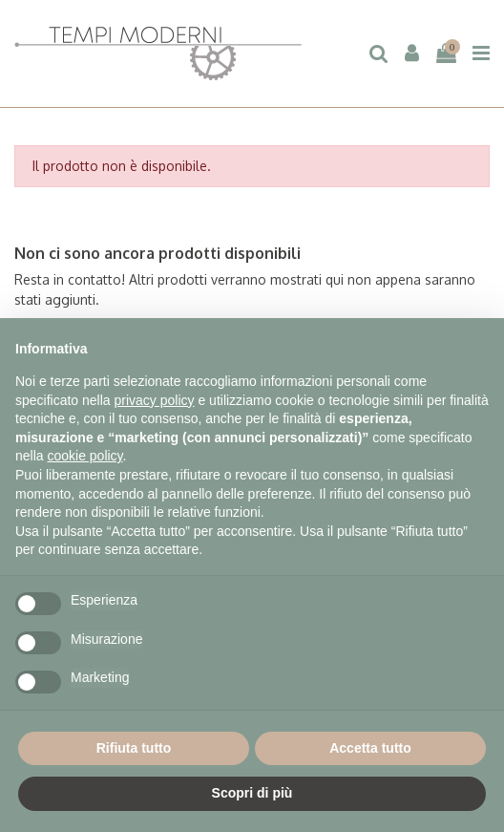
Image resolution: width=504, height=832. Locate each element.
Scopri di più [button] (252, 793)
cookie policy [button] (84, 456)
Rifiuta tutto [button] (134, 748)
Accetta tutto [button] (370, 748)
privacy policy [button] (155, 400)
